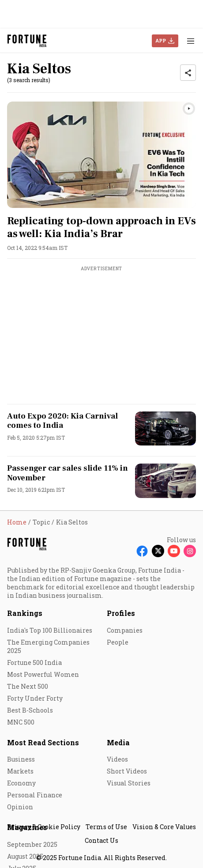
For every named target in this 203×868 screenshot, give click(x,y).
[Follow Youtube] (174, 551)
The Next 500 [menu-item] (28, 686)
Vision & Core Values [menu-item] (164, 827)
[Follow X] (158, 551)
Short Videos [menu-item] (127, 771)
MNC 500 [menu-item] (21, 722)
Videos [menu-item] (117, 759)
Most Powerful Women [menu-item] (43, 674)
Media (118, 742)
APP (161, 40)
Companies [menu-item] (125, 630)
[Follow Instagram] (190, 551)
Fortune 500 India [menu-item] (34, 662)
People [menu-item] (118, 642)
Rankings (25, 613)
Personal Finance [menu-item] (35, 795)
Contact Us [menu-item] (101, 840)
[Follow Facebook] (142, 551)
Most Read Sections (43, 742)
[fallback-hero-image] (101, 155)
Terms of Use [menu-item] (106, 827)
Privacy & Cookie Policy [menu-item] (44, 827)
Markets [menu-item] (20, 771)
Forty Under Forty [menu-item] (35, 698)
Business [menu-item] (21, 759)
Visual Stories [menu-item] (129, 783)
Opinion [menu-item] (20, 807)
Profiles (121, 613)
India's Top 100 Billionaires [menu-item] (50, 630)
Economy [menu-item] (21, 783)
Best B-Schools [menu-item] (30, 710)
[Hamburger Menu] (191, 41)
